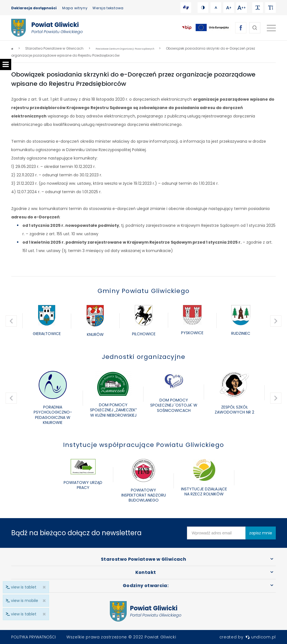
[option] (47, 321)
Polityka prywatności (33, 637)
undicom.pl (261, 637)
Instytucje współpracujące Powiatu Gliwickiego (143, 445)
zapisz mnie (261, 533)
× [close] (42, 614)
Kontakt (146, 572)
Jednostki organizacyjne (144, 357)
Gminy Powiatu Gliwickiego (143, 291)
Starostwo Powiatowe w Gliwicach (143, 559)
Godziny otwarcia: (146, 586)
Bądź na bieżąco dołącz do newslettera (76, 533)
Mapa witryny (75, 8)
